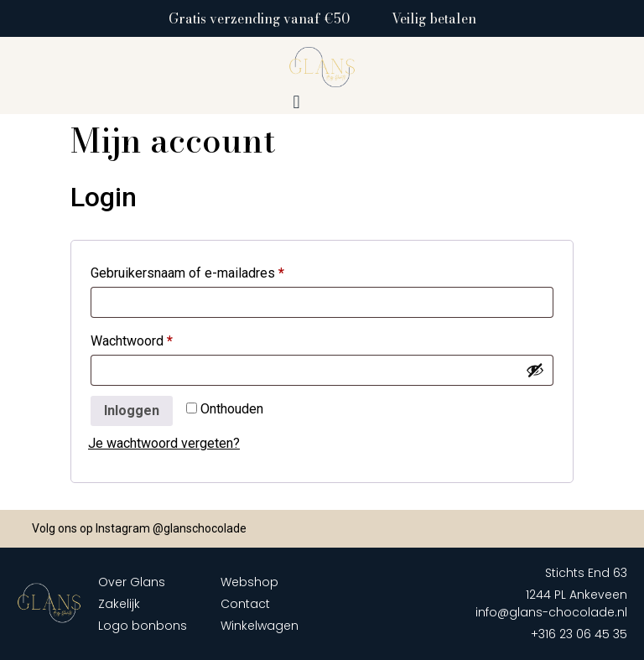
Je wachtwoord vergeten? (164, 443)
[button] (296, 103)
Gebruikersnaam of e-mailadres (208, 270)
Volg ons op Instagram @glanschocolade (139, 528)
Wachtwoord (153, 338)
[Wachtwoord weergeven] (535, 370)
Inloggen (132, 411)
